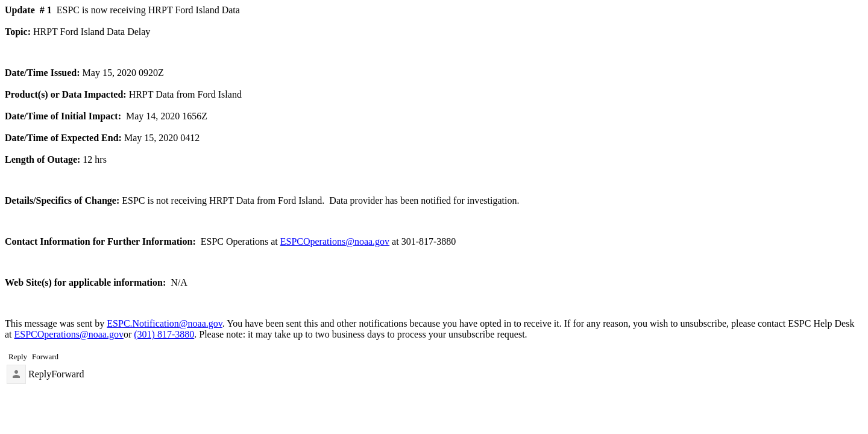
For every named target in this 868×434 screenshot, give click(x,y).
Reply (40, 374)
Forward (68, 374)
